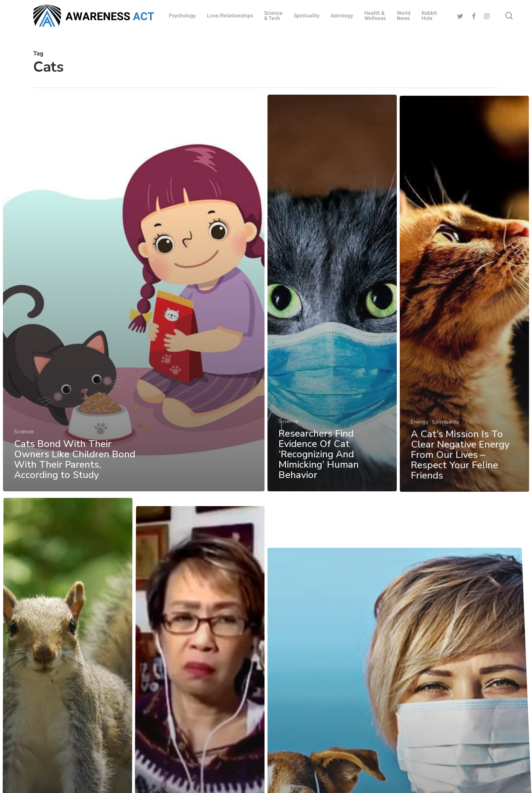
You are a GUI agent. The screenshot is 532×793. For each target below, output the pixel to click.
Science (21, 454)
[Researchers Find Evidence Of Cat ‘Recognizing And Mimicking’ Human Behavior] (334, 329)
